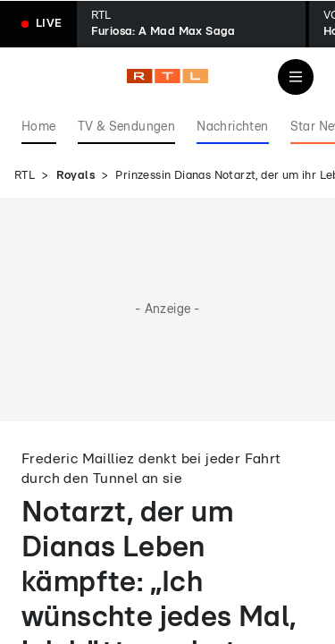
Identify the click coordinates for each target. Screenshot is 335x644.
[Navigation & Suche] (296, 77)
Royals (75, 176)
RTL (25, 176)
